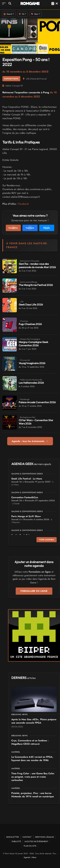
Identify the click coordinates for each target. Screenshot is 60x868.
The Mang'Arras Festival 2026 (36, 285)
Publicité (16, 841)
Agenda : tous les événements (30, 441)
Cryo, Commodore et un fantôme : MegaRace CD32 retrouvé (30, 742)
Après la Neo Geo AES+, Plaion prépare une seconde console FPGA (34, 721)
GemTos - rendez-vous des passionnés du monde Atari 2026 (37, 265)
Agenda (27, 857)
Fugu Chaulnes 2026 (30, 324)
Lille (28, 79)
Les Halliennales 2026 (31, 383)
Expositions (11, 79)
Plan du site (30, 846)
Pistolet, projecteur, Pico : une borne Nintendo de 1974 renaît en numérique (33, 795)
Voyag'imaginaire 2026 (32, 363)
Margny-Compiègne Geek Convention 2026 (33, 344)
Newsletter (13, 837)
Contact (27, 837)
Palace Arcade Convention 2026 (37, 402)
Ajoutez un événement (36, 841)
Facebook (24, 204)
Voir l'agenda (47, 540)
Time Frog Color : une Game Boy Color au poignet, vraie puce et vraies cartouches (33, 777)
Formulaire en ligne (34, 591)
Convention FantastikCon (25, 497)
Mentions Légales (44, 837)
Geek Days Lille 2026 (31, 304)
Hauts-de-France (38, 79)
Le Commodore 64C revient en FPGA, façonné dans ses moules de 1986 (32, 759)
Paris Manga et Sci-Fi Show (26, 516)
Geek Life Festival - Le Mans (27, 479)
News (34, 857)
